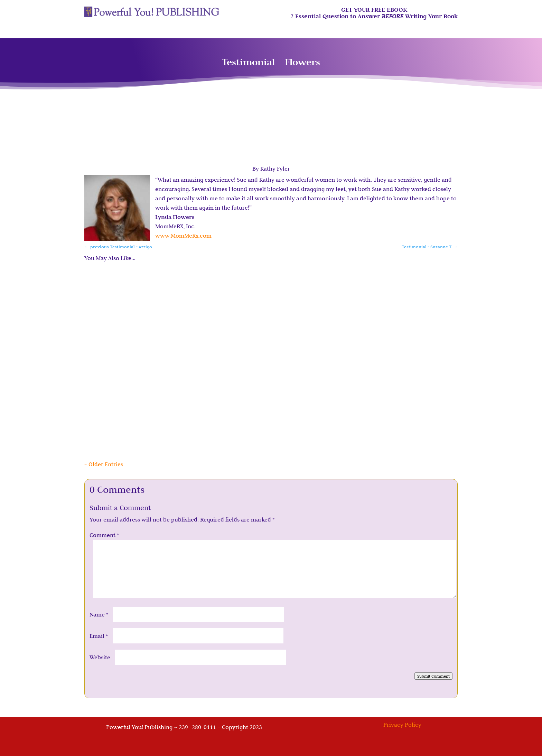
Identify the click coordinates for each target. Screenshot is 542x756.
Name (99, 614)
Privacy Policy (402, 725)
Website (100, 657)
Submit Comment (433, 676)
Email (99, 636)
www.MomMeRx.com (183, 236)
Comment (104, 535)
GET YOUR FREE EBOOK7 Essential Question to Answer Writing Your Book (374, 13)
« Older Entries (104, 464)
